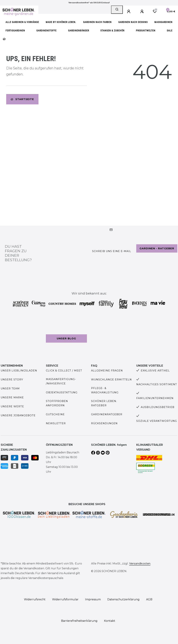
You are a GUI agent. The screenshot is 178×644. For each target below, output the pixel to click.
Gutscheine (55, 414)
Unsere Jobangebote (18, 415)
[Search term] (75, 10)
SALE (170, 31)
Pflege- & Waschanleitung (105, 390)
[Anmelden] (129, 12)
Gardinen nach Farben (97, 22)
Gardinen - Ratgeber (157, 248)
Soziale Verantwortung (157, 421)
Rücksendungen (104, 423)
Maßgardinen (163, 22)
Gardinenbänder (79, 31)
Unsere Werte (12, 406)
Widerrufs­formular (65, 599)
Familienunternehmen (155, 398)
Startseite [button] (22, 99)
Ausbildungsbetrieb (158, 407)
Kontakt (110, 621)
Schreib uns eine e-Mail (112, 251)
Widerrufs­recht (35, 599)
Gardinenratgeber (107, 414)
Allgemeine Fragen (107, 371)
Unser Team (10, 389)
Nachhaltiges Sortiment (157, 384)
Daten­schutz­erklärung (123, 599)
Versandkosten (140, 564)
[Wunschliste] (155, 11)
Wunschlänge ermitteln (111, 380)
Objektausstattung (62, 392)
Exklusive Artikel (155, 371)
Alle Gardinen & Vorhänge (22, 22)
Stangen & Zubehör (112, 31)
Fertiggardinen (15, 31)
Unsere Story (12, 380)
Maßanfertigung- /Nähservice (61, 381)
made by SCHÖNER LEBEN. (61, 22)
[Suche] (117, 10)
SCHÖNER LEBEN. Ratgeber (104, 403)
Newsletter (56, 423)
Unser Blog (66, 338)
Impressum (93, 599)
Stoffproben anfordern (57, 403)
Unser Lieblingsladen (19, 371)
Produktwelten (146, 31)
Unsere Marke (12, 397)
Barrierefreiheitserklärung (79, 621)
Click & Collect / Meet (64, 371)
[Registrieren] (142, 12)
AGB (149, 599)
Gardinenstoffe (46, 31)
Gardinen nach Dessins (133, 22)
